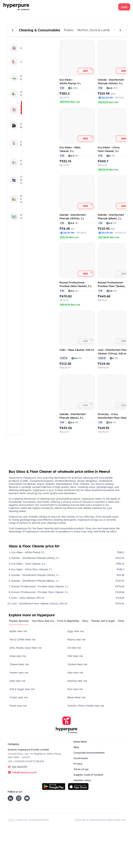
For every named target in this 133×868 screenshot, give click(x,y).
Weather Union (82, 780)
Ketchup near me (77, 681)
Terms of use (81, 769)
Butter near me (18, 631)
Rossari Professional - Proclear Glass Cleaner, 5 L (40, 586)
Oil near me (74, 648)
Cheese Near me (19, 664)
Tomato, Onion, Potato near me (86, 706)
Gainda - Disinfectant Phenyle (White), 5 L (35, 558)
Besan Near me (76, 697)
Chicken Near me (77, 664)
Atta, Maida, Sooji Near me (26, 648)
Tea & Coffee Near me (22, 640)
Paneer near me (19, 673)
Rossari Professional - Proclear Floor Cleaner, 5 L (40, 592)
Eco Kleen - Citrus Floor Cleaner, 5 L (32, 569)
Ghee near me (18, 656)
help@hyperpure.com (25, 772)
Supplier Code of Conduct (88, 775)
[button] (124, 7)
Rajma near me (76, 640)
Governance (81, 758)
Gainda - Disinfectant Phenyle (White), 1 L (35, 575)
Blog (76, 747)
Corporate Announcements (89, 753)
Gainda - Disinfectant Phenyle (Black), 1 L (35, 581)
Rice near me (75, 689)
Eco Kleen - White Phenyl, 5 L (28, 552)
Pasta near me (18, 706)
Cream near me (19, 697)
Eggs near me (76, 631)
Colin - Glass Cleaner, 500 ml (28, 598)
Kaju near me (75, 673)
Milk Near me (75, 656)
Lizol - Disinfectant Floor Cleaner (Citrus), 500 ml (39, 604)
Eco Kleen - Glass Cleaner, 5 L (28, 564)
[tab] (20, 622)
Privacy (78, 764)
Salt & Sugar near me (22, 689)
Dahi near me (17, 681)
